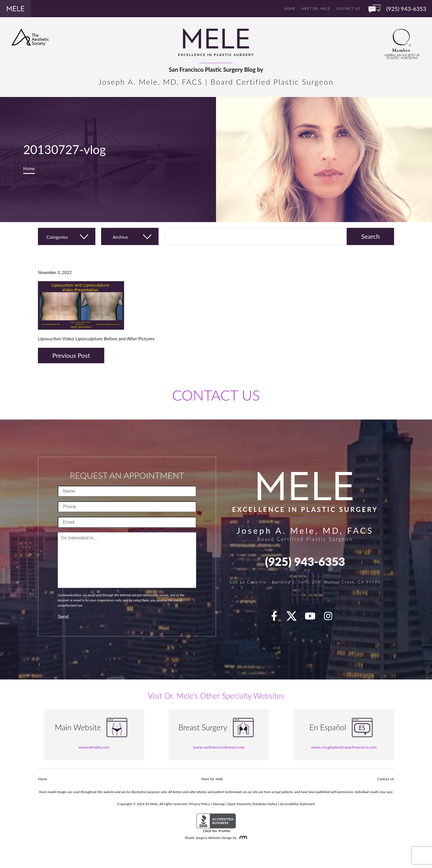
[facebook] (277, 618)
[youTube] (313, 618)
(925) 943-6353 (305, 562)
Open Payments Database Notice (252, 804)
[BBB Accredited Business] (216, 823)
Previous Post (71, 355)
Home (290, 8)
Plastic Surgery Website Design (208, 838)
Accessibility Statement (298, 804)
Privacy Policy (200, 804)
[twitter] (294, 618)
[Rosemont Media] (242, 838)
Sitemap (219, 804)
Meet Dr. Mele (316, 8)
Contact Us (348, 8)
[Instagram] (331, 618)
